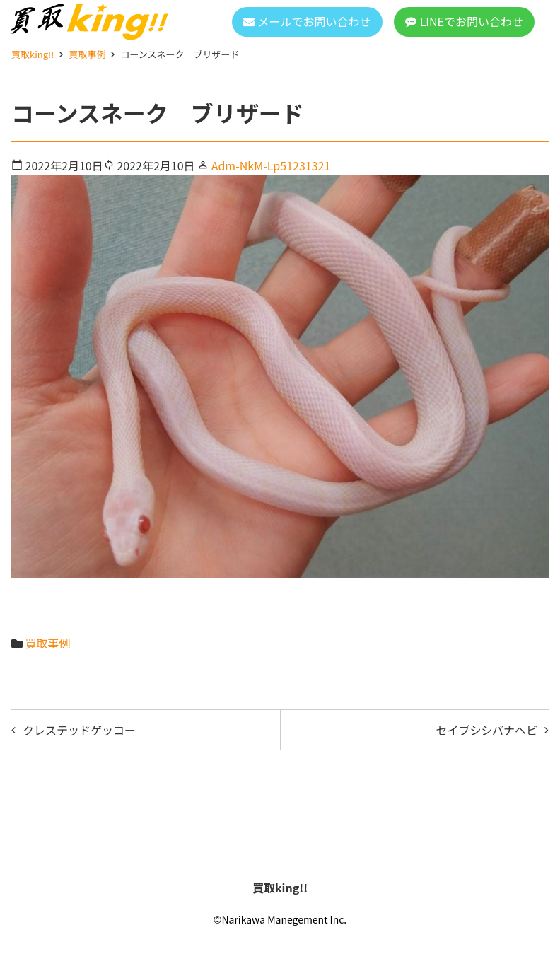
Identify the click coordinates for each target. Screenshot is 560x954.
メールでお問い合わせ (315, 21)
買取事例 (87, 54)
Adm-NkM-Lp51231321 (271, 165)
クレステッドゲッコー (79, 730)
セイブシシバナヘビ (486, 730)
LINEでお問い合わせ (472, 21)
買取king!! (33, 54)
